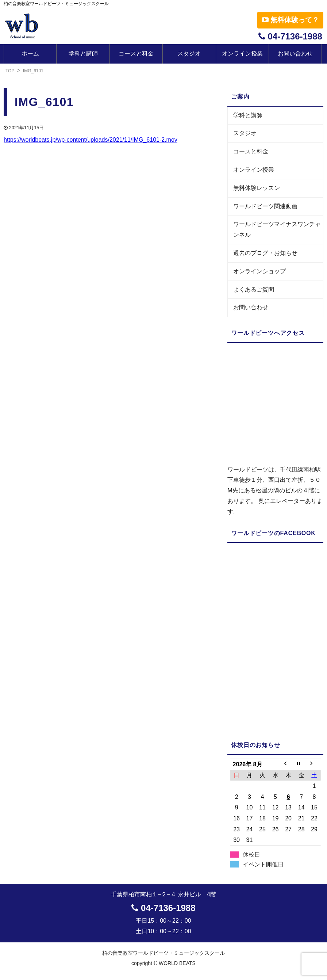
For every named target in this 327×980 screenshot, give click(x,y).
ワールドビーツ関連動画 (265, 206)
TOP (10, 71)
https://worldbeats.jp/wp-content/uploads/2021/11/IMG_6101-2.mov (91, 140)
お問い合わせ (295, 54)
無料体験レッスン (257, 188)
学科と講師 (83, 54)
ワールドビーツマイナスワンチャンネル (277, 229)
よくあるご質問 (254, 289)
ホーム (30, 54)
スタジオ (189, 54)
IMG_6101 (33, 71)
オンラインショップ (259, 271)
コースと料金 (136, 54)
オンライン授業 (242, 54)
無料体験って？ (290, 20)
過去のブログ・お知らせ (265, 253)
